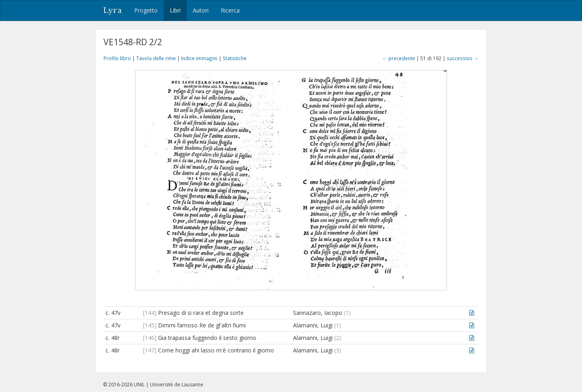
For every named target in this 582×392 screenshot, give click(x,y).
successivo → (463, 58)
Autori (201, 10)
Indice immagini (199, 58)
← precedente (399, 58)
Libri (175, 10)
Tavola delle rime (156, 58)
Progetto (146, 10)
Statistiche (235, 58)
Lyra (113, 10)
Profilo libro (117, 58)
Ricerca (230, 10)
